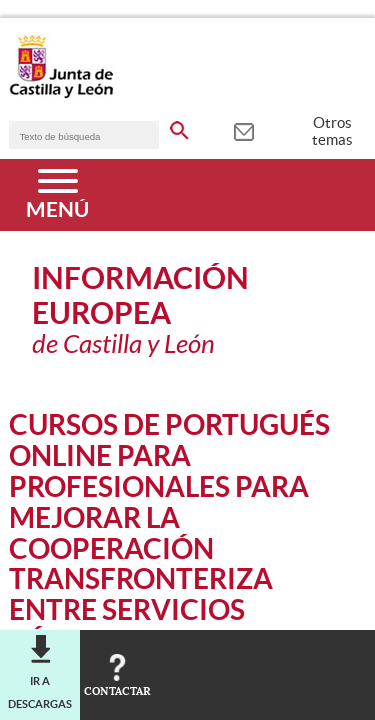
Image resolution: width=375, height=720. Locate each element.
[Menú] (57, 195)
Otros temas (332, 131)
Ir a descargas (40, 692)
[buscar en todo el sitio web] (179, 127)
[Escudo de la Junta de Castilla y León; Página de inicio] (61, 94)
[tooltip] (243, 130)
